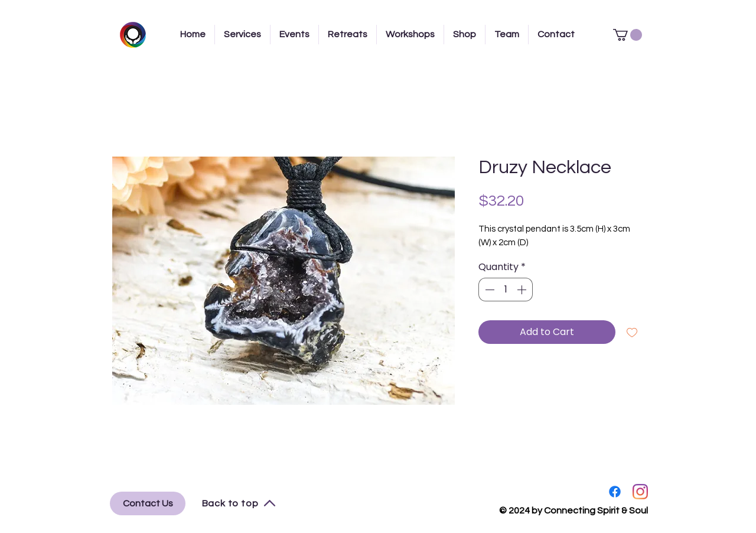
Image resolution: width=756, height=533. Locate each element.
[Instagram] (640, 492)
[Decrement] (488, 290)
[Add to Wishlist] (632, 332)
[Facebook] (615, 492)
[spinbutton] (506, 290)
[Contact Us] (148, 503)
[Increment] (523, 290)
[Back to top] (239, 503)
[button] (628, 35)
